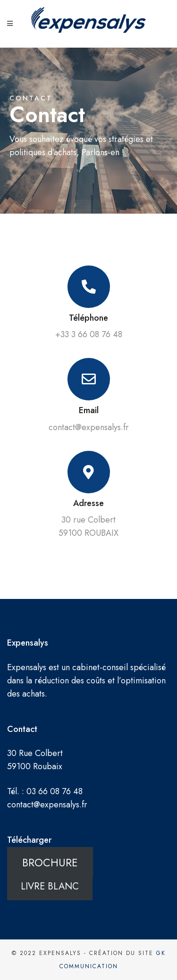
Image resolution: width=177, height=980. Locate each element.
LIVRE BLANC (50, 886)
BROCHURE (50, 863)
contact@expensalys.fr (47, 805)
